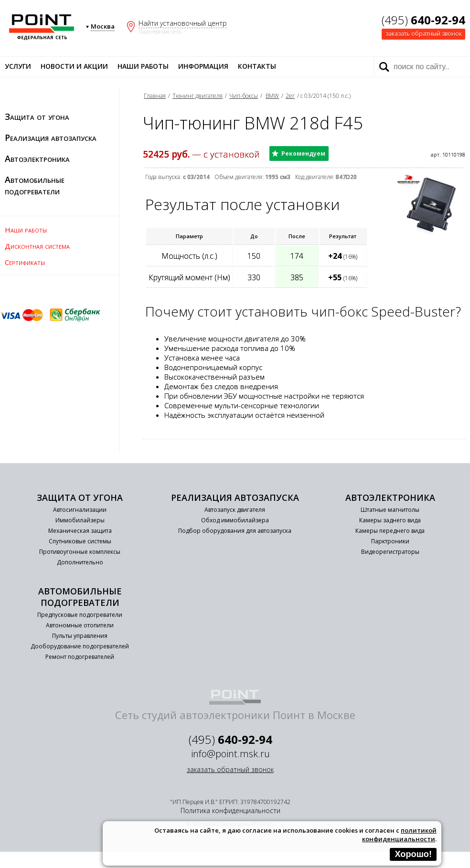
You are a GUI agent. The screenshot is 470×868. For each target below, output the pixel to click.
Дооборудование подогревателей (80, 646)
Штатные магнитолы (390, 510)
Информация (203, 66)
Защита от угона (37, 116)
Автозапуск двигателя (235, 510)
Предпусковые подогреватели (80, 615)
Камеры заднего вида (390, 520)
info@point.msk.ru (230, 754)
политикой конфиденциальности (399, 835)
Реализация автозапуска (51, 138)
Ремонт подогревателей (80, 657)
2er (290, 96)
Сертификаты (25, 262)
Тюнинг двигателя (198, 96)
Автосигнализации (80, 510)
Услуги (18, 66)
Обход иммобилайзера (235, 520)
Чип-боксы (244, 96)
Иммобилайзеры (80, 520)
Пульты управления (80, 636)
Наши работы (143, 66)
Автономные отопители (80, 625)
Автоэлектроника (37, 159)
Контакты (257, 66)
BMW (272, 96)
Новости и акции (74, 66)
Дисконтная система (37, 246)
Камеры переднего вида (390, 531)
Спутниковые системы (80, 541)
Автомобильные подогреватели (35, 185)
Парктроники (390, 541)
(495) (423, 20)
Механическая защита (80, 531)
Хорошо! (413, 854)
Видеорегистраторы (390, 552)
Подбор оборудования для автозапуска (235, 531)
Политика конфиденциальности (230, 810)
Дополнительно (80, 562)
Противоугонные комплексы (80, 552)
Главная (155, 96)
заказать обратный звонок (424, 34)
